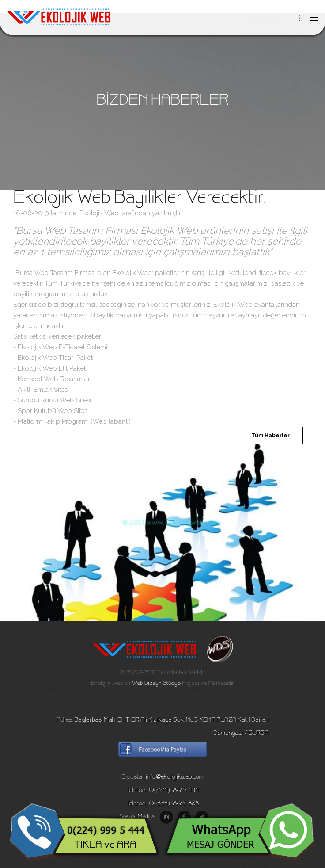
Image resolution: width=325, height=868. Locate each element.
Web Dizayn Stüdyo (156, 684)
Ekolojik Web (99, 213)
